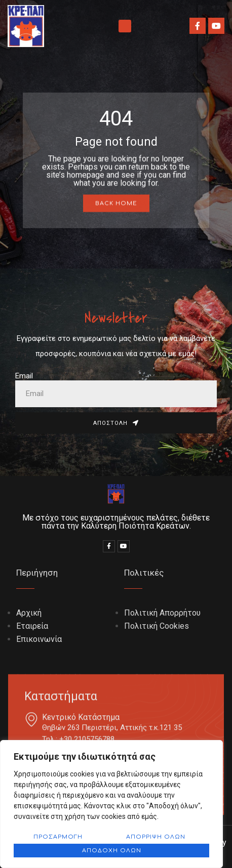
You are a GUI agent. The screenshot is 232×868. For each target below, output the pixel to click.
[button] (125, 26)
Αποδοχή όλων (112, 851)
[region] (111, 804)
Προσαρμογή (58, 837)
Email (24, 376)
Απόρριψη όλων (156, 837)
